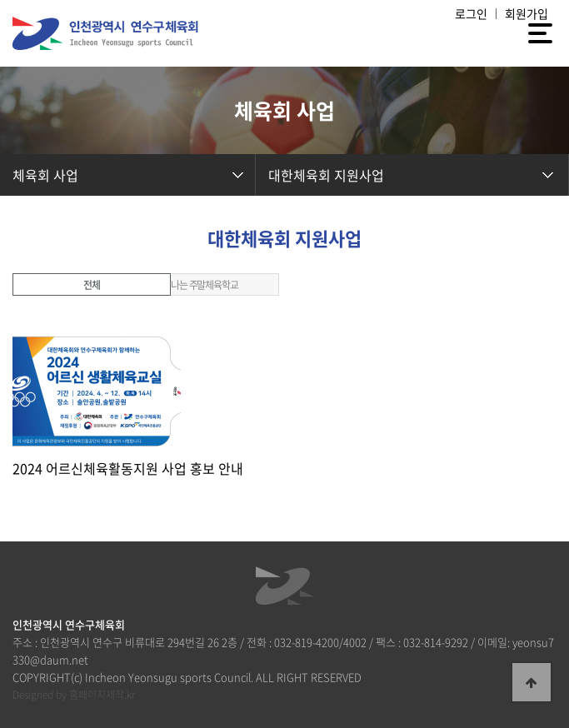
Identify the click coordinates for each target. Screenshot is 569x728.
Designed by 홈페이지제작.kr (74, 695)
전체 (92, 285)
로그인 (471, 13)
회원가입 (527, 13)
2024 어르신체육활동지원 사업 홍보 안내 (128, 468)
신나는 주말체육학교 (200, 285)
